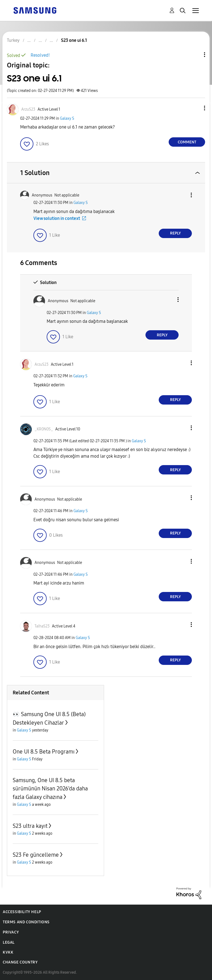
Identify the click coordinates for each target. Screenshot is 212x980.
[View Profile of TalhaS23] (42, 626)
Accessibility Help (22, 912)
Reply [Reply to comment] (175, 233)
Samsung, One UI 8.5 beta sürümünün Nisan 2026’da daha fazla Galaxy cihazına (50, 789)
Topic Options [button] (195, 55)
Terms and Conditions (26, 922)
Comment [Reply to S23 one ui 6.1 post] (187, 142)
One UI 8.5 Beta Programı (44, 752)
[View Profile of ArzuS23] (28, 109)
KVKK (8, 952)
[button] (195, 108)
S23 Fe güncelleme (36, 855)
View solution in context (57, 218)
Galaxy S (67, 118)
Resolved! (40, 55)
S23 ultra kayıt (30, 826)
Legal (9, 942)
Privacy (11, 932)
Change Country (20, 962)
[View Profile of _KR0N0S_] (44, 429)
